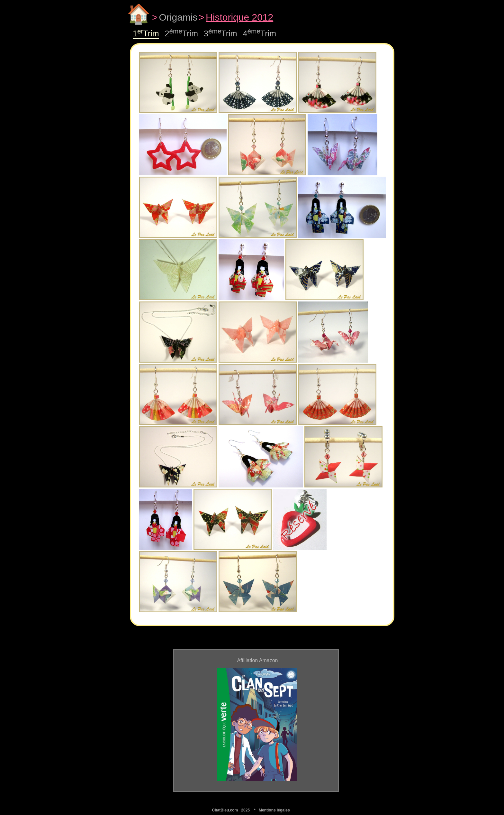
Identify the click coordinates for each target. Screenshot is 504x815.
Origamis (178, 17)
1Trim (146, 33)
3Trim (221, 33)
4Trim (260, 33)
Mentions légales (274, 810)
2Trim (182, 33)
